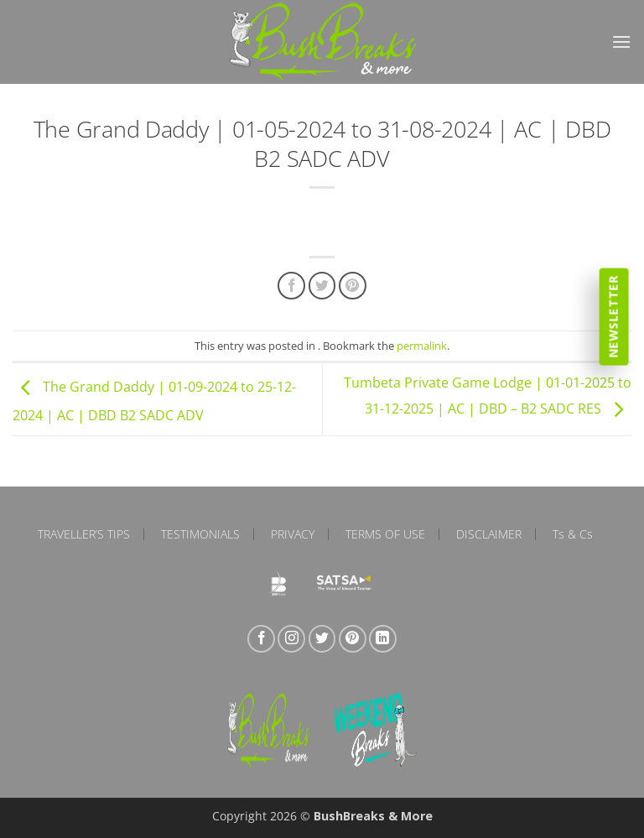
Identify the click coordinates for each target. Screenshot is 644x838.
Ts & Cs (573, 534)
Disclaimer (489, 534)
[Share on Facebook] (291, 286)
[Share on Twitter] (322, 286)
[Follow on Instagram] (291, 639)
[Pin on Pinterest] (353, 286)
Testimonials (200, 534)
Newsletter (613, 316)
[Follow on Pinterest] (353, 639)
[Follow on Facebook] (261, 639)
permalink (422, 346)
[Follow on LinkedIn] (383, 639)
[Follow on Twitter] (322, 639)
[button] (621, 42)
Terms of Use (385, 534)
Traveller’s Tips (84, 534)
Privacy (293, 534)
